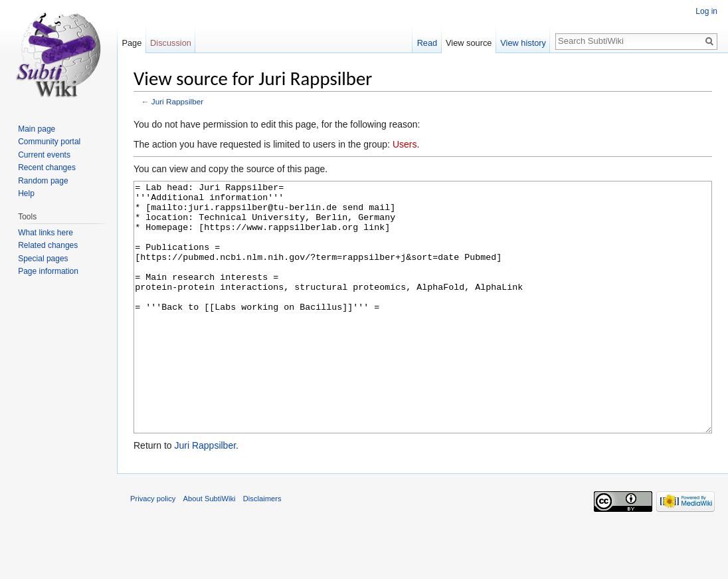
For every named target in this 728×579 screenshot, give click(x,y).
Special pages (43, 259)
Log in (706, 11)
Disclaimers (262, 548)
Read (427, 43)
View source (469, 43)
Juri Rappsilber (177, 101)
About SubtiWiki (210, 548)
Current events (44, 155)
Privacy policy (153, 548)
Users (405, 144)
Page (132, 43)
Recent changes (47, 168)
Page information (48, 271)
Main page (37, 129)
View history (523, 43)
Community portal (49, 142)
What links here (45, 233)
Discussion (171, 43)
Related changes (48, 245)
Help (26, 193)
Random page (43, 181)
